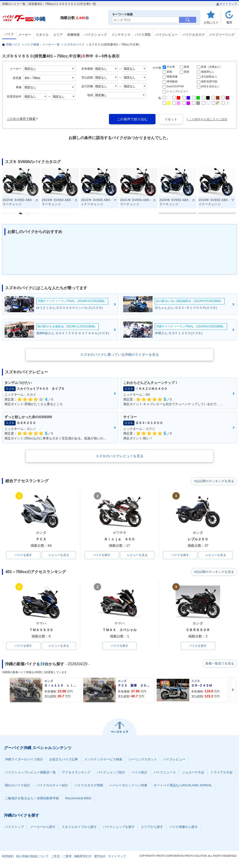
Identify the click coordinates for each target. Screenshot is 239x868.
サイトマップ (227, 4)
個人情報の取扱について (32, 857)
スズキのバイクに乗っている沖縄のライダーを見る (119, 355)
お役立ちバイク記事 (64, 760)
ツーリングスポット (143, 760)
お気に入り (211, 22)
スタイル (42, 35)
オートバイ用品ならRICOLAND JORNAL (183, 786)
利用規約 (8, 857)
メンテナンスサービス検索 (103, 760)
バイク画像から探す (184, 827)
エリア (58, 35)
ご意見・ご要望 (61, 857)
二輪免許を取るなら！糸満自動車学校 (32, 799)
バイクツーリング (222, 35)
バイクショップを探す (119, 827)
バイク (9, 34)
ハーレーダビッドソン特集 (128, 786)
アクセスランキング (76, 773)
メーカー (25, 35)
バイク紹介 (139, 773)
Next (233, 690)
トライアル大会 (221, 773)
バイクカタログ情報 (89, 786)
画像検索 (73, 35)
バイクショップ (96, 35)
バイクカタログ (194, 35)
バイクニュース (165, 773)
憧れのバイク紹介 (18, 786)
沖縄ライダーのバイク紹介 (24, 760)
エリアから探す (152, 827)
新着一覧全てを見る (220, 664)
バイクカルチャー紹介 (52, 786)
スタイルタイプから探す (79, 827)
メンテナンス (121, 35)
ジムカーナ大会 (193, 773)
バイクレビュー (167, 35)
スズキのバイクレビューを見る (119, 456)
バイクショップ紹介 (111, 773)
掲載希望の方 (83, 857)
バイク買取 (143, 35)
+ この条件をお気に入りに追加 (207, 119)
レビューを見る (59, 555)
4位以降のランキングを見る (214, 481)
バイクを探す (23, 555)
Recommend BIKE (78, 799)
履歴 (229, 22)
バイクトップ (14, 827)
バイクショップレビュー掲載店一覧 (30, 773)
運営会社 (100, 857)
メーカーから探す (43, 827)
